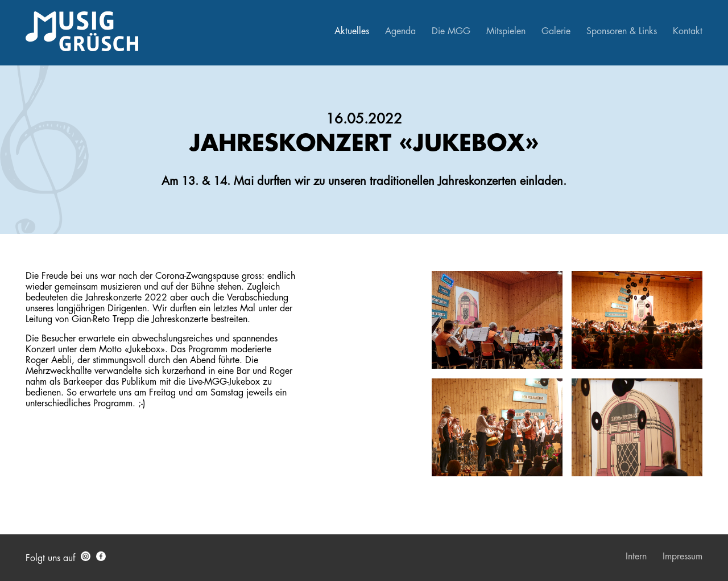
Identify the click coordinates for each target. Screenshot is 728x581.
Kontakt (688, 31)
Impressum (682, 557)
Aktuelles (352, 31)
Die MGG (451, 31)
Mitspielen (506, 31)
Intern (636, 557)
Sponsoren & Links (622, 31)
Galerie (556, 31)
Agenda (400, 31)
